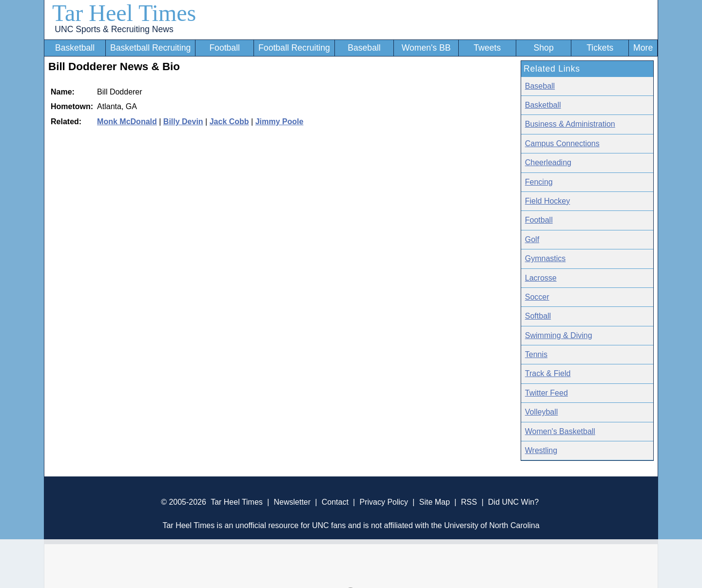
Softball (538, 316)
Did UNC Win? (513, 502)
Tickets (600, 48)
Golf (532, 239)
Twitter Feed (546, 393)
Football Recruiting (294, 48)
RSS (469, 502)
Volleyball (542, 412)
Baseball (364, 48)
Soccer (537, 297)
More (643, 48)
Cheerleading (548, 162)
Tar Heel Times (124, 13)
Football (224, 48)
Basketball (75, 48)
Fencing (539, 182)
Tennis (536, 354)
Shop (544, 48)
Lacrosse (541, 278)
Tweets (487, 48)
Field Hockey (547, 201)
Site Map (435, 502)
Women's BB (426, 48)
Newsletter (292, 502)
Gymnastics (546, 258)
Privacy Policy (384, 502)
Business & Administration (570, 124)
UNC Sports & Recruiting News (114, 29)
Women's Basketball (560, 431)
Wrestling (541, 450)
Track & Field (548, 373)
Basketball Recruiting (150, 48)
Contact (335, 502)
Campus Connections (562, 143)
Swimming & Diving (559, 335)
